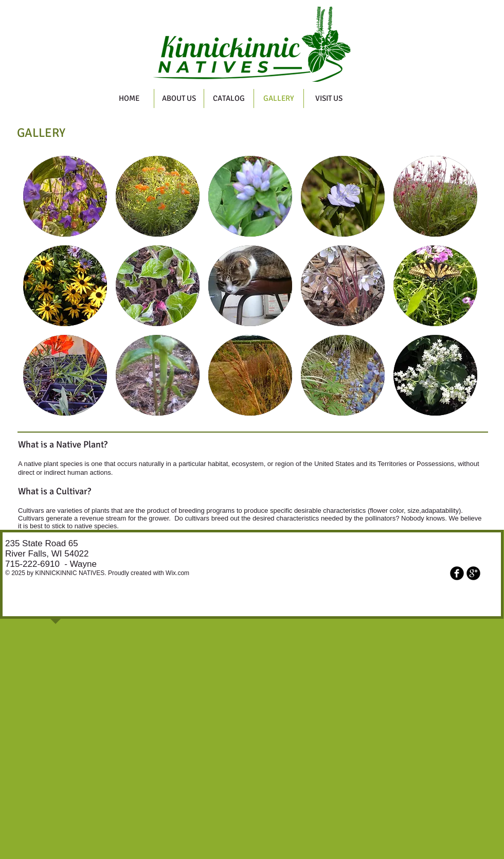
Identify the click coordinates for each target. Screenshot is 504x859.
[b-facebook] (457, 573)
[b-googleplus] (473, 573)
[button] (65, 196)
